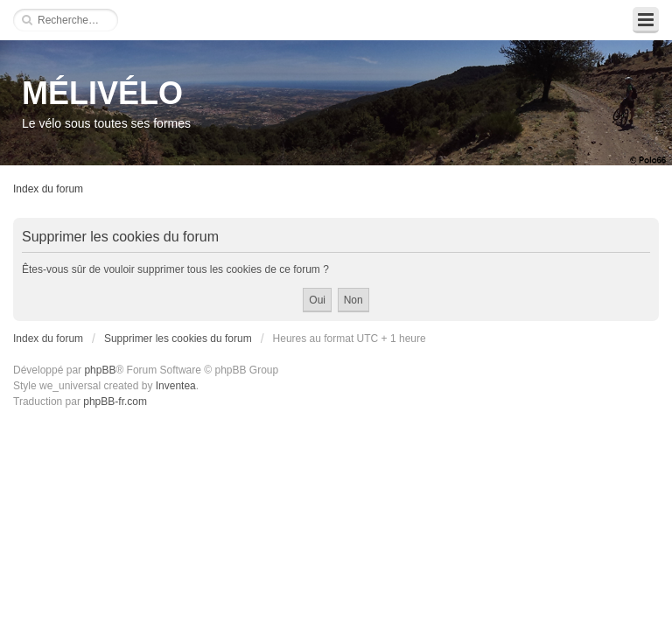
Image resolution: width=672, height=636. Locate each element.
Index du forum (48, 189)
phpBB (100, 370)
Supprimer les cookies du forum (178, 339)
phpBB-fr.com (115, 402)
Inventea (176, 386)
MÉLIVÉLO (102, 93)
